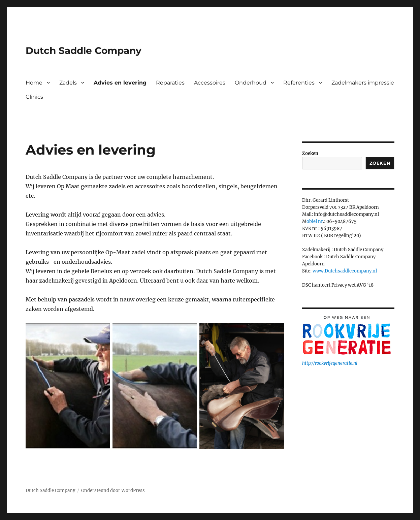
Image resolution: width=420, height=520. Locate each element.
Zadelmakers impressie (363, 83)
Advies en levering (120, 83)
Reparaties (170, 83)
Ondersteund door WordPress (113, 491)
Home (34, 83)
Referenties (299, 83)
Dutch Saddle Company (84, 51)
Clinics (34, 97)
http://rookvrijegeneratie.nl (330, 363)
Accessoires (210, 83)
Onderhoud (251, 83)
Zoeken (310, 153)
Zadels (68, 83)
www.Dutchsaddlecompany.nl (345, 271)
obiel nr (315, 221)
